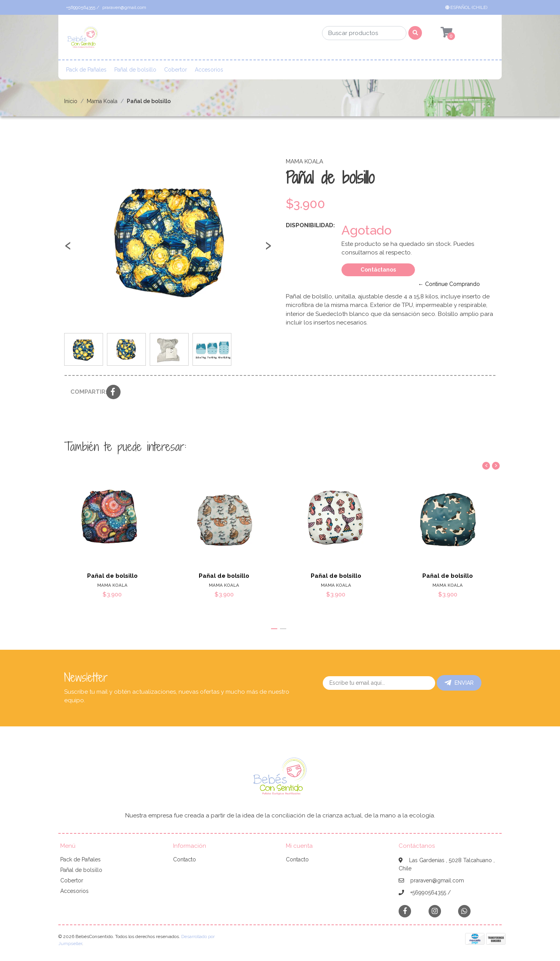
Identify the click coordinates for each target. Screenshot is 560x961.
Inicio (71, 101)
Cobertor (176, 70)
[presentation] (68, 249)
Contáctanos (378, 270)
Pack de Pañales (86, 70)
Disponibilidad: (310, 225)
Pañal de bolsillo (135, 70)
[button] (468, 7)
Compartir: (85, 392)
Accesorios (209, 70)
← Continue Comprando (449, 284)
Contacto (185, 859)
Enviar (459, 683)
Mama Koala (102, 101)
